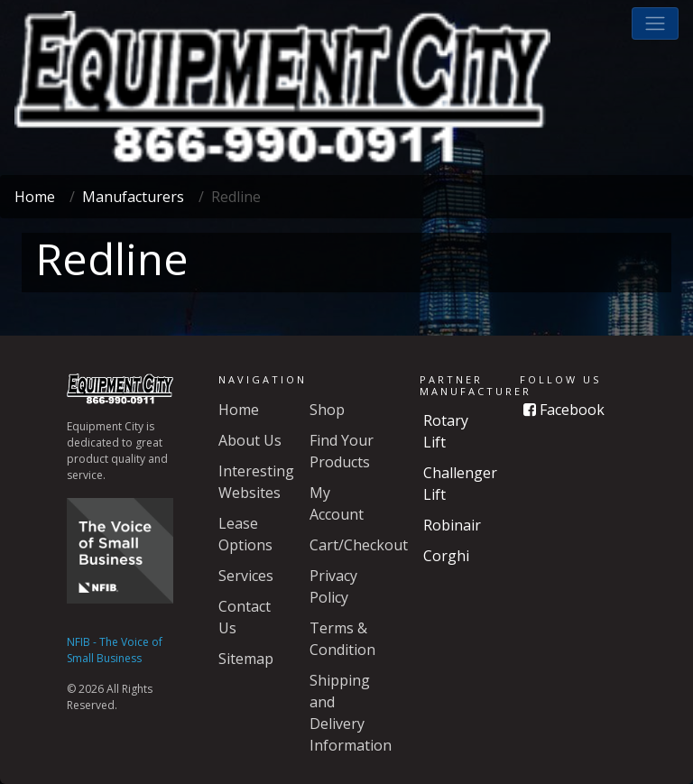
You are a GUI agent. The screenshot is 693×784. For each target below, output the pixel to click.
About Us (250, 440)
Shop (327, 410)
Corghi (446, 556)
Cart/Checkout (359, 545)
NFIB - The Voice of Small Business (115, 650)
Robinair (452, 525)
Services (246, 576)
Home (35, 197)
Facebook (564, 410)
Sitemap (246, 659)
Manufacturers (133, 197)
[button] (655, 23)
